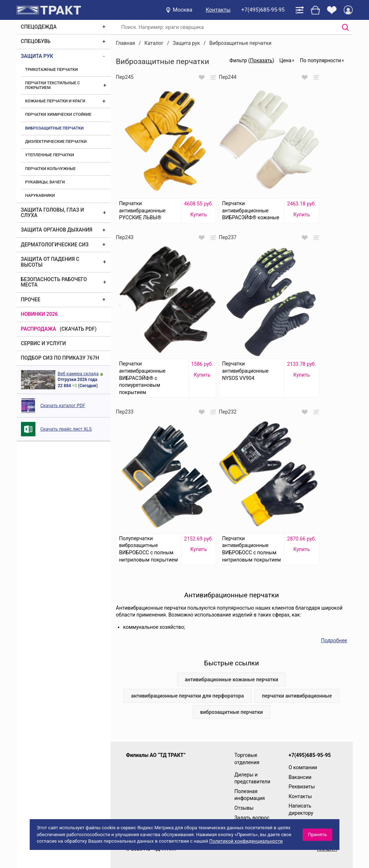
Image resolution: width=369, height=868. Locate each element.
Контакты (218, 10)
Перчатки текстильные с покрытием (53, 85)
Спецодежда (39, 27)
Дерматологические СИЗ (55, 245)
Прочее (31, 300)
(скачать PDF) (78, 329)
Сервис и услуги (44, 343)
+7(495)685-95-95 (263, 10)
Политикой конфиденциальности (246, 841)
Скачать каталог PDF (63, 405)
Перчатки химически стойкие (58, 115)
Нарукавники (40, 196)
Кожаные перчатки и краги (55, 101)
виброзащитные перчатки (231, 712)
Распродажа (39, 329)
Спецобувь (36, 41)
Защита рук (37, 56)
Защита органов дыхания (57, 230)
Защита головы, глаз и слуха (53, 213)
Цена (285, 60)
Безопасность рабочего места (54, 282)
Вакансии (300, 777)
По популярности (321, 60)
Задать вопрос (252, 818)
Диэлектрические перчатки (56, 142)
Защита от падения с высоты (50, 262)
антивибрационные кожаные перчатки (231, 679)
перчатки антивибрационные (297, 696)
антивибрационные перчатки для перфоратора (188, 696)
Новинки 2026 (40, 314)
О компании (303, 767)
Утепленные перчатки (50, 155)
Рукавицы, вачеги (45, 182)
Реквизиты (302, 787)
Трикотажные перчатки (52, 70)
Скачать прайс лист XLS (66, 429)
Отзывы (244, 808)
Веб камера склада (78, 374)
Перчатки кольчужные (51, 169)
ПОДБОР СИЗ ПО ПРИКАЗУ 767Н (60, 358)
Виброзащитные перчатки (55, 128)
